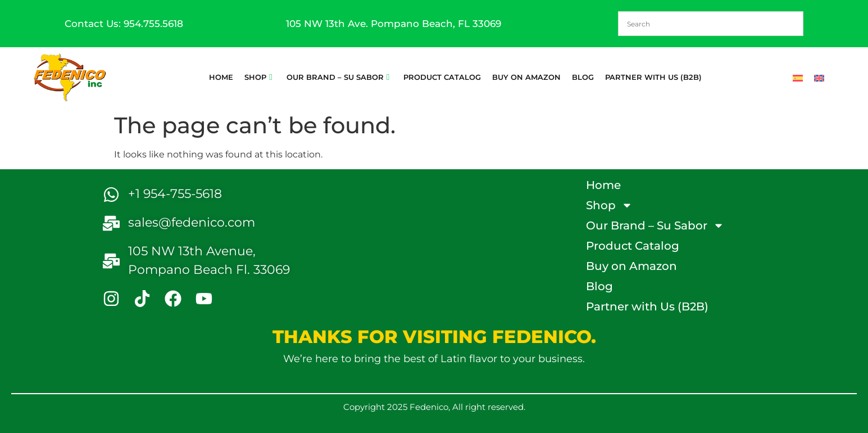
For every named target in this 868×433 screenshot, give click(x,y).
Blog (583, 77)
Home (221, 77)
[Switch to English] (819, 77)
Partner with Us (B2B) (653, 77)
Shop (258, 77)
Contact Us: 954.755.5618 (124, 24)
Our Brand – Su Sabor (338, 77)
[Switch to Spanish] (798, 77)
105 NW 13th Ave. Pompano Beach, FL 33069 (394, 24)
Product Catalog (442, 77)
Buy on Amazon (526, 77)
